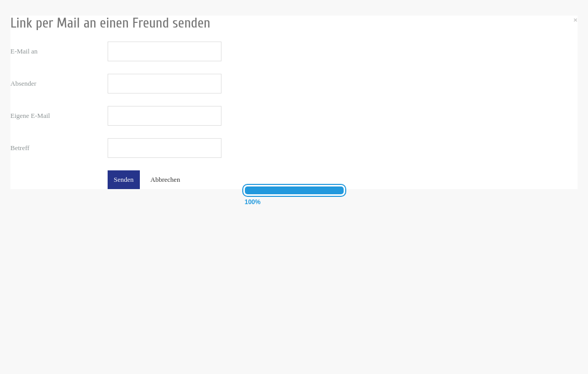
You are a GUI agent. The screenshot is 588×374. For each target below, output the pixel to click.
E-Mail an (24, 51)
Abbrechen (165, 179)
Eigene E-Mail (30, 116)
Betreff (20, 148)
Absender (23, 83)
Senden (124, 179)
